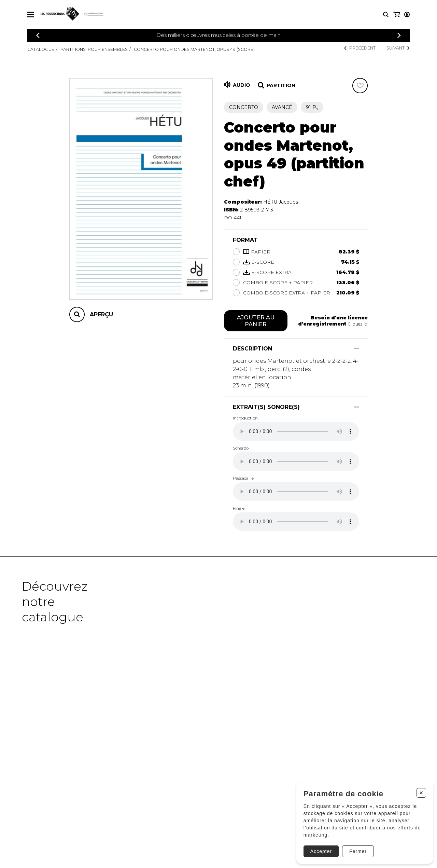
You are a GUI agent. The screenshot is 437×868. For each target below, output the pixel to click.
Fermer (355, 846)
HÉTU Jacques (281, 202)
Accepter (318, 846)
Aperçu (101, 314)
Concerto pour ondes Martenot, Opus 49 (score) (222, 49)
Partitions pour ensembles (105, 49)
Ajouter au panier (256, 321)
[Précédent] (38, 35)
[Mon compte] (396, 15)
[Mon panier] (406, 15)
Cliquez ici (356, 325)
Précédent (353, 49)
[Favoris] (360, 86)
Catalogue (43, 49)
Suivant (396, 49)
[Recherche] (386, 15)
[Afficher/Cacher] (357, 350)
